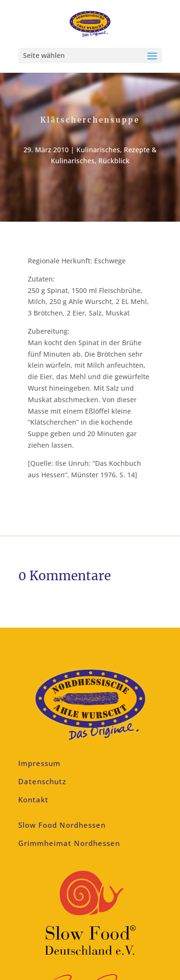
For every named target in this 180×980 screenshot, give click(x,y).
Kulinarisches (98, 150)
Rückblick (114, 161)
